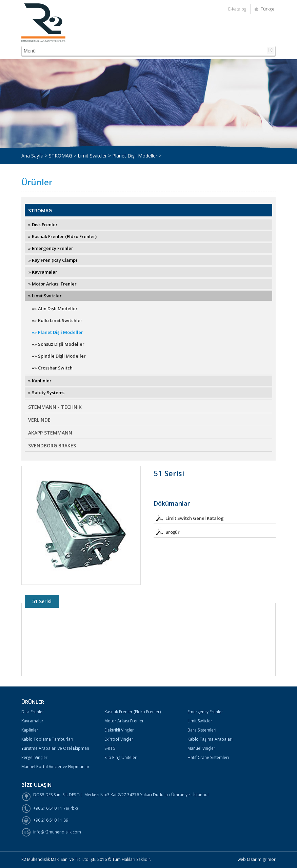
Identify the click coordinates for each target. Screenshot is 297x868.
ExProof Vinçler (119, 739)
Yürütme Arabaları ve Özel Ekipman (55, 748)
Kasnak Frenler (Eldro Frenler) (133, 712)
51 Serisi (42, 601)
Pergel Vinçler (34, 757)
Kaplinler (30, 730)
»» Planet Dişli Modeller (57, 332)
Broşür (167, 532)
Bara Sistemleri (202, 730)
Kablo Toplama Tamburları (47, 739)
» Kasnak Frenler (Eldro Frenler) (62, 236)
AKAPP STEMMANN (50, 433)
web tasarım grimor (257, 859)
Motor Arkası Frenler (124, 721)
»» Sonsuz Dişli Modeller (58, 344)
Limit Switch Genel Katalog (189, 518)
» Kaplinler (40, 381)
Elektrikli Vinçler (119, 730)
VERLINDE (39, 420)
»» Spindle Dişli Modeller (59, 356)
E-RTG (110, 748)
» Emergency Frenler (51, 248)
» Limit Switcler (45, 296)
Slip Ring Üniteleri (121, 757)
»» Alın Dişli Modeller (55, 309)
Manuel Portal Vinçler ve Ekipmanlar (55, 767)
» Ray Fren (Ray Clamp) (53, 260)
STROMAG (40, 210)
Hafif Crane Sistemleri (208, 757)
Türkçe (268, 9)
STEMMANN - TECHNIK (55, 407)
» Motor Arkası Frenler (52, 284)
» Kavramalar (43, 272)
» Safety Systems (46, 393)
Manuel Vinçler (201, 748)
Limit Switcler (200, 721)
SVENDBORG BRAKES (52, 446)
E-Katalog (237, 9)
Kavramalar (32, 721)
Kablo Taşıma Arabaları (210, 739)
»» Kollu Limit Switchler (57, 320)
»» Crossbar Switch (52, 368)
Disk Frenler (33, 712)
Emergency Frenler (205, 712)
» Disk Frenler (43, 225)
